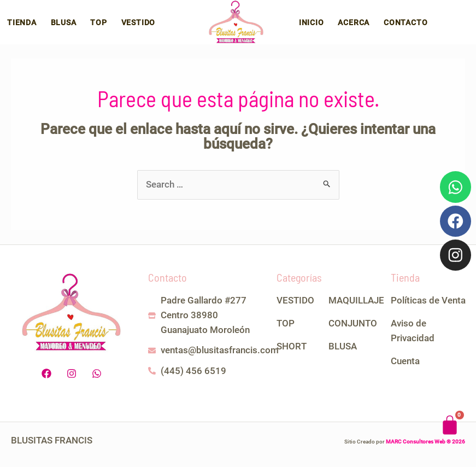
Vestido (127, 26)
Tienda (20, 26)
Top (91, 26)
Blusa (59, 26)
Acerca (359, 26)
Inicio (319, 26)
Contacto (407, 26)
